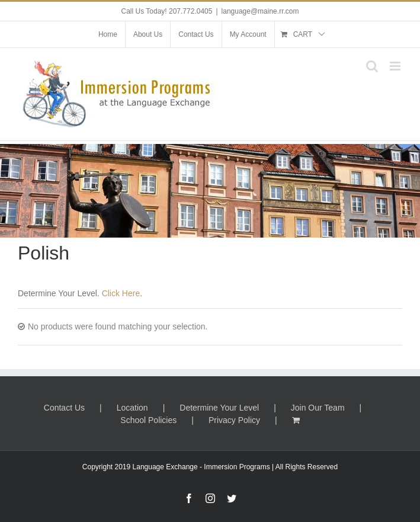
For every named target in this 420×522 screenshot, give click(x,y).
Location (132, 408)
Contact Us (64, 408)
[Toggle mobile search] (372, 66)
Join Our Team (318, 408)
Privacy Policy (234, 420)
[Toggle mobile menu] (396, 66)
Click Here (121, 293)
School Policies (148, 420)
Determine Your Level (219, 408)
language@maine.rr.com (260, 11)
